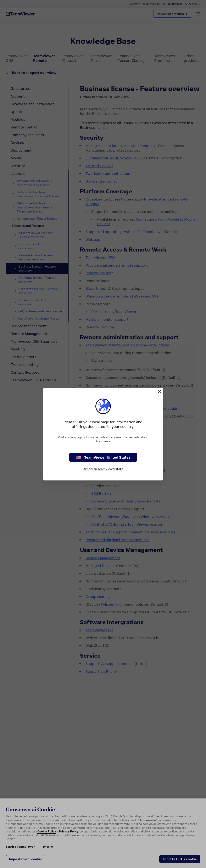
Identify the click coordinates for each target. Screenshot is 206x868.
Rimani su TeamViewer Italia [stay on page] (103, 469)
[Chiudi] (159, 392)
